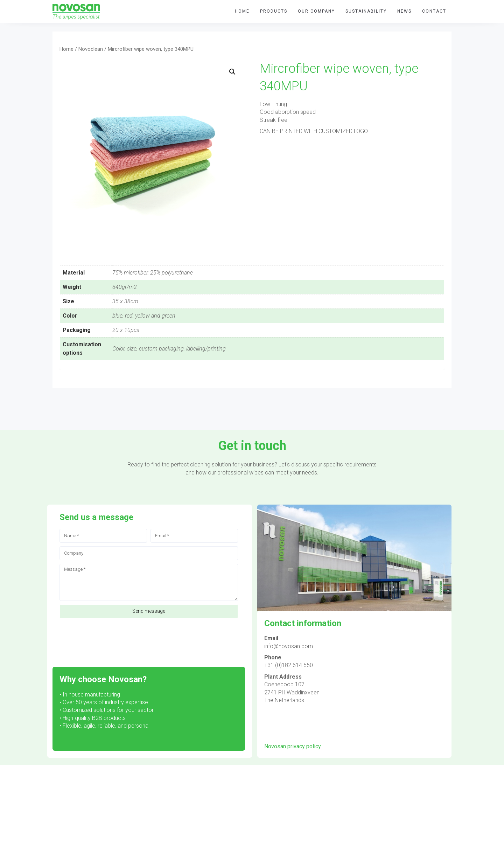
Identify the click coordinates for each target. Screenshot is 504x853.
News (404, 11)
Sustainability (366, 11)
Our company (316, 11)
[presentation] (113, 639)
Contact (434, 11)
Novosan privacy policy (293, 746)
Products (274, 11)
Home (66, 49)
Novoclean (91, 49)
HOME (242, 11)
